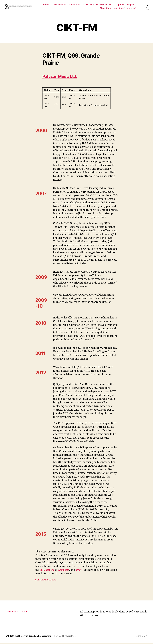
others (81, 571)
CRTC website (48, 571)
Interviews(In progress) (125, 9)
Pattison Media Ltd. (63, 78)
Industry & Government (110, 5)
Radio (58, 5)
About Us (104, 9)
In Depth (130, 5)
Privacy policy (13, 613)
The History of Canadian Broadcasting (33, 637)
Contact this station (47, 581)
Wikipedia (65, 571)
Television (71, 5)
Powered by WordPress (67, 637)
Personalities (87, 5)
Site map (25, 613)
